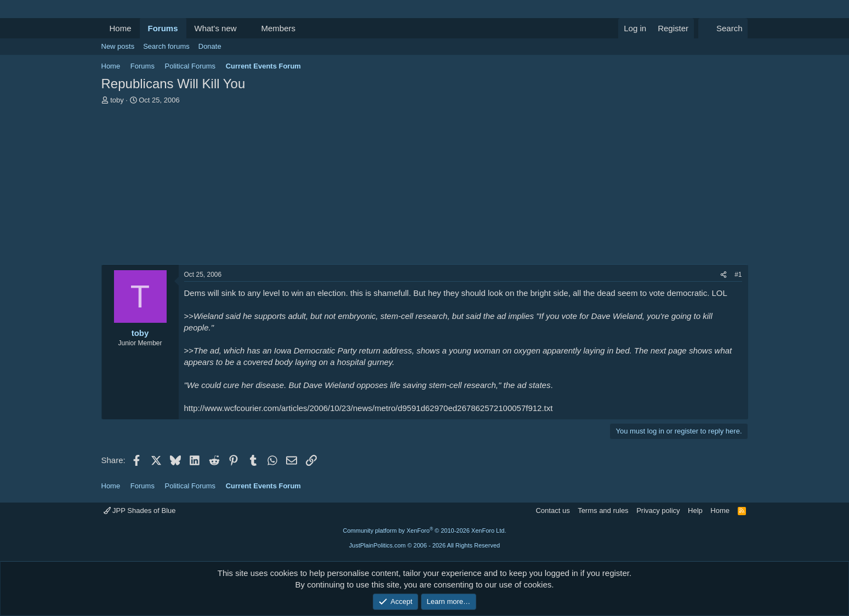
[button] (245, 28)
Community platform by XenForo (425, 531)
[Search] (723, 28)
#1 (738, 275)
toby (117, 100)
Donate (210, 46)
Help (695, 511)
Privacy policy (658, 511)
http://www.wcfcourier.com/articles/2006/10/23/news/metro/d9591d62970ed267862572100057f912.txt (369, 408)
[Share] (723, 275)
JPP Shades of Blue (140, 511)
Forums (163, 28)
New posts (118, 46)
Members (278, 28)
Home (121, 28)
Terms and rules (603, 511)
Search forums (166, 46)
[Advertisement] (425, 187)
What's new (216, 28)
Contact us (552, 511)
